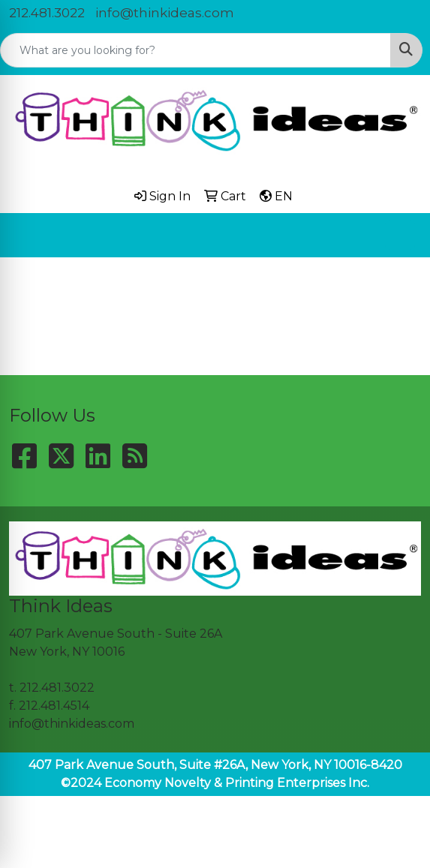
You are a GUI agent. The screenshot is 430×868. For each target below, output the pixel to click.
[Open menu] (400, 235)
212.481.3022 (47, 13)
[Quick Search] (195, 50)
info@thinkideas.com (165, 13)
